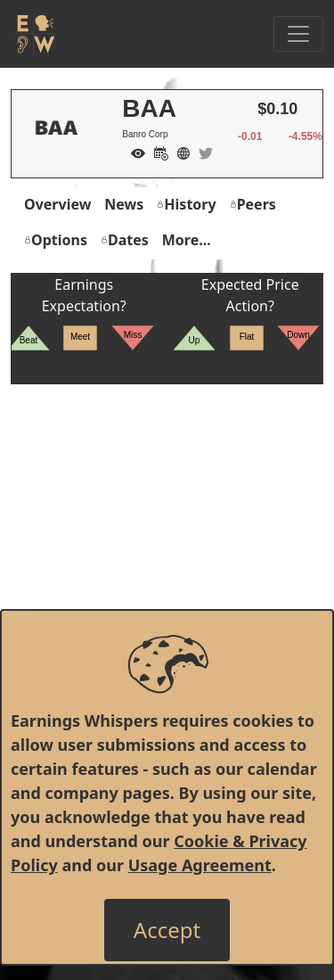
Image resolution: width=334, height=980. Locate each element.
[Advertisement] (167, 552)
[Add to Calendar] (157, 152)
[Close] (167, 930)
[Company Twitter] (201, 152)
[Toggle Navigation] (298, 34)
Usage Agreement (200, 865)
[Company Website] (179, 152)
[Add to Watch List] (134, 152)
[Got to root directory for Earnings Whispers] (33, 34)
